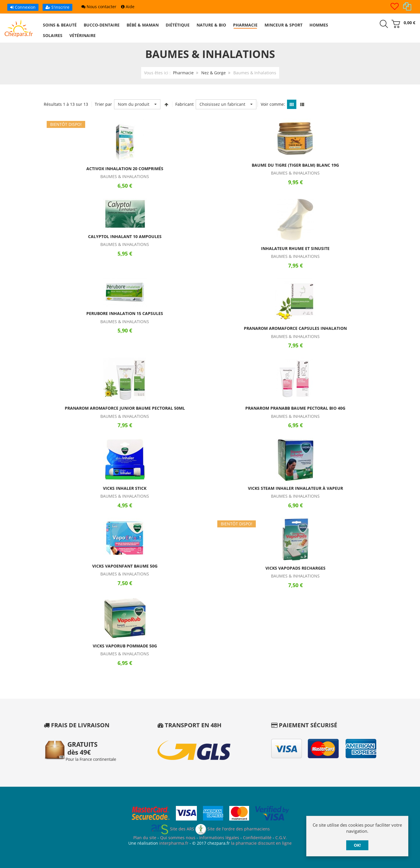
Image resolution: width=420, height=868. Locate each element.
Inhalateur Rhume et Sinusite (295, 248)
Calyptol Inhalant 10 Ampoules (125, 236)
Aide (128, 7)
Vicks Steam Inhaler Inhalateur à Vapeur (295, 488)
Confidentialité (257, 838)
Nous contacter (99, 7)
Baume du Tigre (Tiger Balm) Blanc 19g (295, 165)
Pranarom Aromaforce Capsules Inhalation (295, 328)
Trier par (103, 104)
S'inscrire (57, 7)
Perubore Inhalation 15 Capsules (125, 313)
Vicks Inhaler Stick (125, 488)
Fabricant (184, 104)
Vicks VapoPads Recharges (295, 568)
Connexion (23, 7)
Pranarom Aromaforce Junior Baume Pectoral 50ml (125, 408)
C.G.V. (281, 838)
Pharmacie (183, 73)
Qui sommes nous (178, 838)
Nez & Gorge (213, 73)
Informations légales (219, 838)
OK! (357, 845)
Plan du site (145, 838)
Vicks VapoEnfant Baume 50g (125, 566)
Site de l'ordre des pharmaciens (233, 829)
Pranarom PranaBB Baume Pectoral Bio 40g (295, 408)
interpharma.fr (173, 843)
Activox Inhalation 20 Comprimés (125, 169)
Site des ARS (172, 829)
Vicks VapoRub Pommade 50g (125, 646)
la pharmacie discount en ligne (261, 843)
